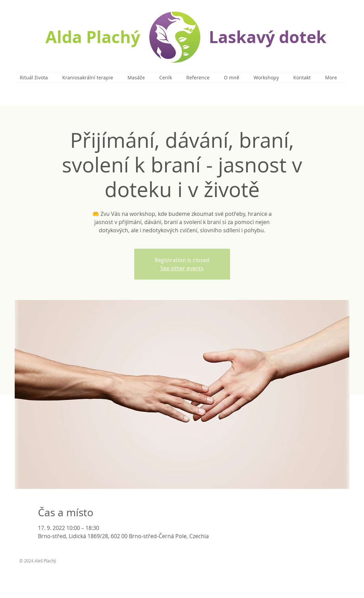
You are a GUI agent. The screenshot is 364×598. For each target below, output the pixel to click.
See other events (182, 268)
